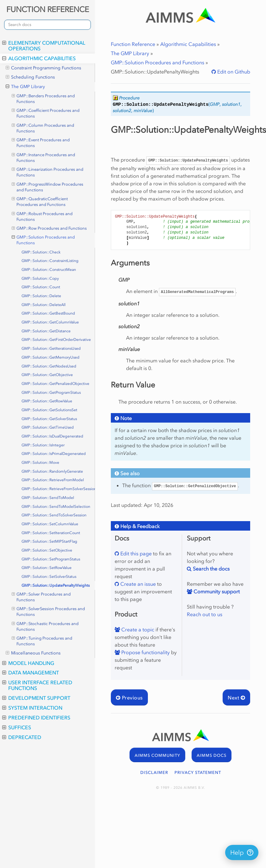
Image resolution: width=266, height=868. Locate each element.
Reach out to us (205, 614)
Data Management (31, 673)
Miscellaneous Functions (33, 653)
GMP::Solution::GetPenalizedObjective (55, 384)
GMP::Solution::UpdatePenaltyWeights (56, 585)
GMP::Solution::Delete (41, 296)
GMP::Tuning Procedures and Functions (42, 641)
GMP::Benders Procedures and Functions (43, 99)
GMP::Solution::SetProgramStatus (51, 559)
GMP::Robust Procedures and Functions (42, 216)
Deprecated (22, 737)
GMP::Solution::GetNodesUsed (49, 366)
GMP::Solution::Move (40, 463)
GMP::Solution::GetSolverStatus (49, 419)
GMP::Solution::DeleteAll (44, 305)
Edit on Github (233, 72)
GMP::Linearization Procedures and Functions (48, 172)
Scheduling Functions (30, 77)
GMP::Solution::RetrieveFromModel (53, 480)
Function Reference (133, 44)
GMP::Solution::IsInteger (43, 445)
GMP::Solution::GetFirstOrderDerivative (56, 340)
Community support (216, 591)
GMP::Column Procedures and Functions (43, 128)
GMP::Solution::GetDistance (46, 331)
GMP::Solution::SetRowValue (47, 568)
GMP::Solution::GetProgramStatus (51, 393)
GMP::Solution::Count (41, 287)
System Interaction (32, 708)
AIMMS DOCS (212, 755)
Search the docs (211, 569)
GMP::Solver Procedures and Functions (41, 597)
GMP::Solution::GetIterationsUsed (51, 348)
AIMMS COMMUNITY (157, 755)
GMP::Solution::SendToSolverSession (54, 515)
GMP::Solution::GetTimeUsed (48, 427)
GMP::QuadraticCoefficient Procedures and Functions (40, 201)
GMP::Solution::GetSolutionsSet (49, 410)
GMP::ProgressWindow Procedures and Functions (48, 187)
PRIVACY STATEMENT (198, 772)
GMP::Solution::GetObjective (47, 375)
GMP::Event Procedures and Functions (41, 143)
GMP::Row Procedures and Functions (49, 228)
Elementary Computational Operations (44, 46)
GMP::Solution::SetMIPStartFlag (49, 541)
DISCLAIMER (154, 772)
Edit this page (135, 553)
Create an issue (137, 584)
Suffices (17, 727)
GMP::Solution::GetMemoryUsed (51, 357)
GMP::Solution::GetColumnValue (50, 322)
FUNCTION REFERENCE (48, 9)
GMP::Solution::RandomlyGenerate (52, 471)
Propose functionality (145, 652)
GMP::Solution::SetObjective (47, 550)
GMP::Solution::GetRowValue (47, 401)
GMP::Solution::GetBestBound (48, 313)
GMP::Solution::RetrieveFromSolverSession (58, 489)
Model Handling (28, 663)
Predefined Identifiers (36, 718)
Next (236, 698)
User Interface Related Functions (37, 685)
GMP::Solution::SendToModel (48, 498)
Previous (129, 698)
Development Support (36, 698)
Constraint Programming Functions (43, 68)
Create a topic (137, 629)
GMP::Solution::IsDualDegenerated (52, 436)
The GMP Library (25, 87)
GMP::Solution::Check (41, 252)
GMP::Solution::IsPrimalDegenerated (54, 454)
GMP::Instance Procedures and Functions (44, 157)
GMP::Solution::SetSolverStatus (49, 577)
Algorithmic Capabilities (39, 58)
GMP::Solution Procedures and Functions (43, 240)
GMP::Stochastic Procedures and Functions (45, 626)
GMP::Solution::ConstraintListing (50, 261)
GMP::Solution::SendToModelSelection (56, 507)
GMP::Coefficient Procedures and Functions (46, 113)
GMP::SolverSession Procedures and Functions (48, 611)
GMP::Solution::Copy (40, 278)
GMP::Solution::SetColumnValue (50, 524)
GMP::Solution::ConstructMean (49, 270)
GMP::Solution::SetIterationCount (51, 533)
